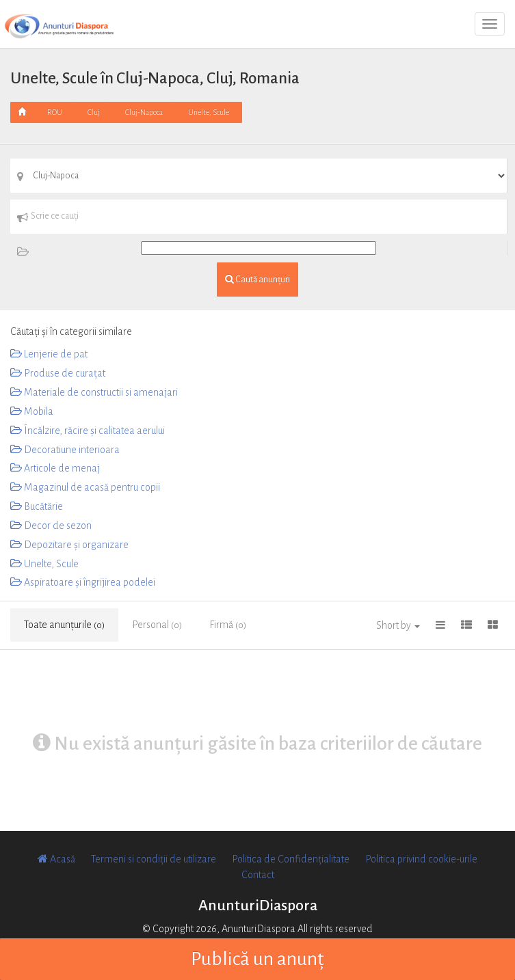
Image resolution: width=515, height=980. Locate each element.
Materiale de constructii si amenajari (94, 392)
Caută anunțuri (257, 279)
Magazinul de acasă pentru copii (85, 487)
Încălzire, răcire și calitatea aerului (88, 431)
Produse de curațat (58, 373)
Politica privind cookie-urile (421, 859)
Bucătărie (37, 506)
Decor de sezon (51, 526)
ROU (55, 112)
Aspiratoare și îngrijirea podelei (83, 582)
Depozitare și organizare (69, 545)
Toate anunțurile (64, 625)
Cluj (94, 112)
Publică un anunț (257, 959)
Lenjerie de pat (49, 354)
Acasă (56, 859)
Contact (258, 875)
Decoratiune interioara (65, 450)
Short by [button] (398, 625)
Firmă (228, 625)
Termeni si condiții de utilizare (154, 859)
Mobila (32, 411)
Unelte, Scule (209, 112)
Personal (157, 625)
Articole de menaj (55, 468)
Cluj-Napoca (144, 112)
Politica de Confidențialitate (291, 859)
